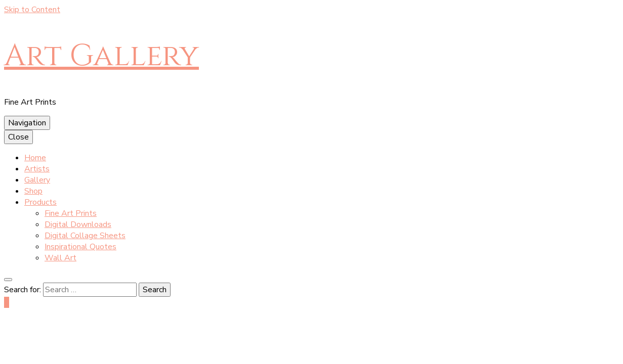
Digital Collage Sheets (85, 236)
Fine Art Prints (71, 213)
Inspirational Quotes (80, 247)
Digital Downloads (78, 224)
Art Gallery (101, 56)
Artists (37, 169)
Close (18, 137)
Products (40, 202)
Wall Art (60, 258)
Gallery (37, 180)
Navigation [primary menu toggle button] (27, 123)
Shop (33, 191)
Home (35, 158)
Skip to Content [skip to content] (32, 10)
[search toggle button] (8, 280)
